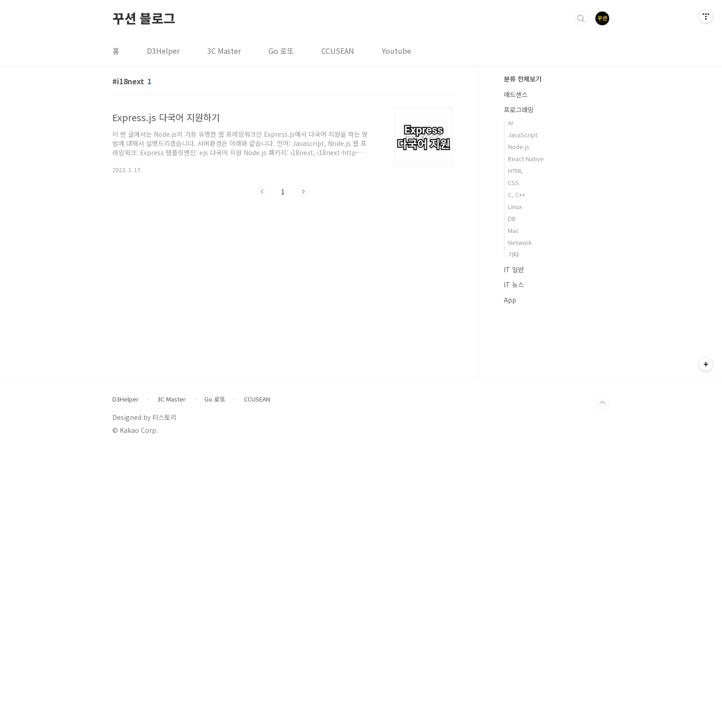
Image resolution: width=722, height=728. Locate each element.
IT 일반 (514, 269)
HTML (515, 171)
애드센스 (516, 94)
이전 (262, 192)
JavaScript (523, 135)
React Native (526, 159)
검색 (581, 18)
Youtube (396, 51)
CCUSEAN (338, 51)
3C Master (224, 51)
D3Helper (163, 51)
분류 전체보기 (523, 79)
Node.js (519, 147)
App (510, 300)
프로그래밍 (519, 110)
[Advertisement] (557, 462)
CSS (513, 183)
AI (510, 123)
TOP (602, 679)
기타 (513, 254)
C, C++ (517, 195)
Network (520, 242)
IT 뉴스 (514, 285)
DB (512, 218)
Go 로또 (281, 51)
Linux (515, 207)
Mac (513, 230)
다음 (303, 192)
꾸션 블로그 (144, 18)
